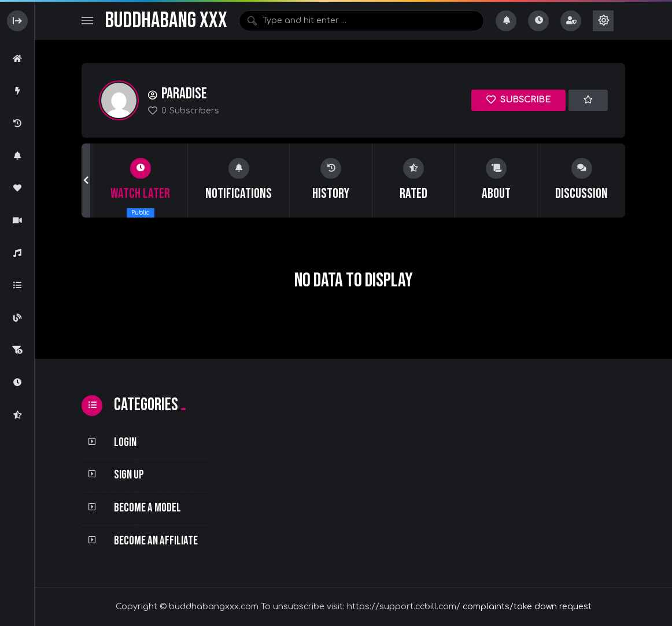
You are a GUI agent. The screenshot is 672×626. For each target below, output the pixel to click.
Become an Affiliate (156, 541)
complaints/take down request (527, 607)
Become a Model (147, 508)
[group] (141, 181)
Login (125, 442)
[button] (86, 181)
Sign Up (129, 475)
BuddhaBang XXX (166, 21)
